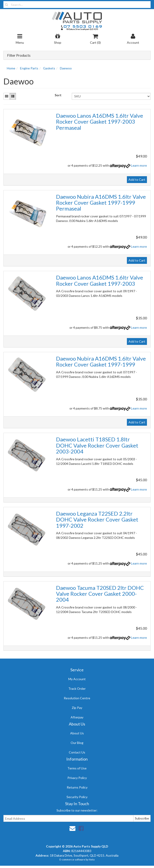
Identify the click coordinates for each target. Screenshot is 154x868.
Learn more (139, 165)
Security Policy (77, 797)
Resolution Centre (77, 698)
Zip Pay (77, 708)
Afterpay (77, 717)
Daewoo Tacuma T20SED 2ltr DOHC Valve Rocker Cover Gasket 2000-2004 (100, 594)
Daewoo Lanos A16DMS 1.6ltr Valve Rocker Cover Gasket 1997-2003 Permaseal (100, 122)
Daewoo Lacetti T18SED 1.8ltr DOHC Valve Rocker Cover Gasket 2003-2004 (97, 445)
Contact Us (77, 752)
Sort (58, 95)
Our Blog (77, 743)
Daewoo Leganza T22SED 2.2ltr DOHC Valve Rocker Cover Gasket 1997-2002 (97, 519)
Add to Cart (137, 179)
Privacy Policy (77, 778)
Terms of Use (77, 768)
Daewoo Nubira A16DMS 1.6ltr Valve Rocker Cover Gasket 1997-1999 (101, 361)
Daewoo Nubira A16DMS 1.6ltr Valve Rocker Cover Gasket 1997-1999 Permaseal (101, 203)
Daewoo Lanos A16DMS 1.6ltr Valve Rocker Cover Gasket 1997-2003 (100, 280)
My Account (77, 679)
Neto (92, 859)
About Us (77, 733)
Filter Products (19, 55)
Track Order (77, 689)
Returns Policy (77, 787)
